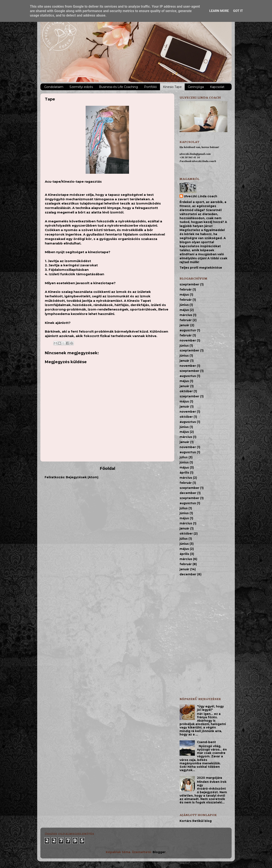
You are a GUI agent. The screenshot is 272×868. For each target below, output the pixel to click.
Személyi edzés (81, 87)
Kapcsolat (217, 87)
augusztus (188, 330)
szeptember (189, 284)
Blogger (159, 852)
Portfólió (150, 87)
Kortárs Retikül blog (196, 821)
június (184, 305)
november (188, 340)
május (184, 295)
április (184, 473)
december (188, 493)
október (186, 391)
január (184, 325)
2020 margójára (210, 778)
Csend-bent (206, 742)
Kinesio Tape (172, 87)
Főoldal (107, 468)
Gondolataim (54, 87)
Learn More (219, 11)
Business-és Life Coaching (118, 87)
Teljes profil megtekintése (201, 268)
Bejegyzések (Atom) (82, 477)
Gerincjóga (196, 87)
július (184, 457)
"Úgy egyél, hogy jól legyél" (210, 708)
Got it (238, 11)
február (186, 289)
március (186, 315)
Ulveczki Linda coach (200, 196)
